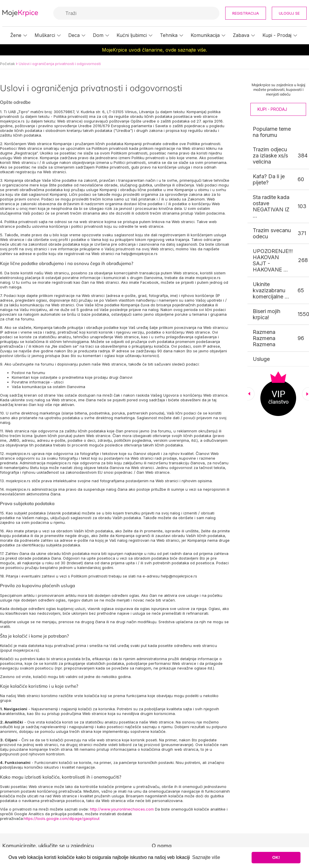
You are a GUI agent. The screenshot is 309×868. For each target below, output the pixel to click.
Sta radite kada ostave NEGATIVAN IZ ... (271, 206)
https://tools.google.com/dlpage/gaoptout (62, 818)
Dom (98, 35)
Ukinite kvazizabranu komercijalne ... (271, 290)
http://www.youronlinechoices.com (122, 809)
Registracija (246, 13)
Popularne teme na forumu (272, 132)
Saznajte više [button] (206, 857)
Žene (16, 35)
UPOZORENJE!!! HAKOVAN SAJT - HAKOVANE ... (273, 260)
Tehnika (169, 35)
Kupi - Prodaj (277, 35)
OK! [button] (276, 857)
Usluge (261, 359)
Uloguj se (289, 13)
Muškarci (45, 35)
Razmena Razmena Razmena (264, 338)
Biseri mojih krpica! (267, 314)
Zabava (241, 35)
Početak (7, 64)
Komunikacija (205, 35)
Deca (74, 35)
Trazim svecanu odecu (272, 233)
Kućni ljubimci (132, 35)
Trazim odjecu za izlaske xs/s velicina (270, 156)
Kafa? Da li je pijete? (269, 179)
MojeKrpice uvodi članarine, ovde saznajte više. (154, 50)
